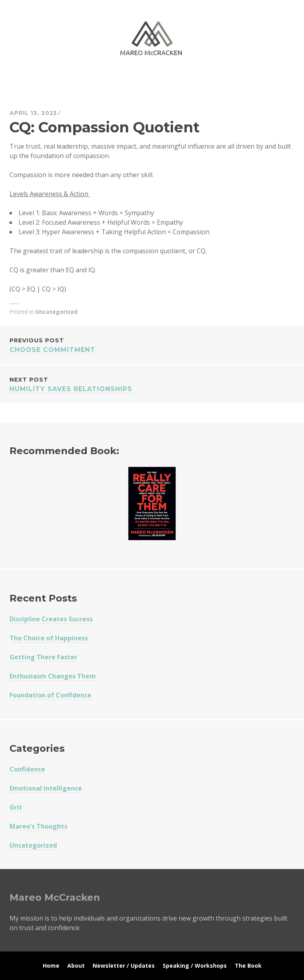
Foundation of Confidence (50, 695)
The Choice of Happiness (49, 638)
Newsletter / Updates (124, 966)
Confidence (27, 769)
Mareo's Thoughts (38, 826)
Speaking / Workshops (195, 966)
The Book (248, 966)
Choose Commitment (152, 345)
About (76, 966)
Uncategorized (56, 312)
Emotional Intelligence (46, 788)
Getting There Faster (43, 657)
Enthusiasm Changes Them (53, 676)
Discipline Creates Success (51, 619)
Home (51, 966)
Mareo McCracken (65, 79)
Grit (16, 807)
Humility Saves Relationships (152, 384)
